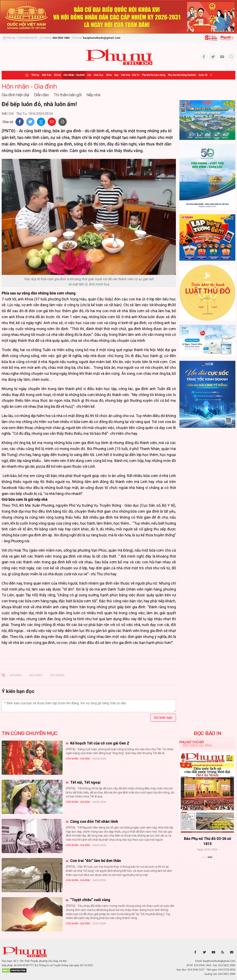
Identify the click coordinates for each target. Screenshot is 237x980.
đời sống (36, 675)
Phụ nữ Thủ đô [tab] (192, 742)
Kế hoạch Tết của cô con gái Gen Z (99, 743)
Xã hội (57, 75)
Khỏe (109, 75)
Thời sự (35, 75)
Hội (89, 75)
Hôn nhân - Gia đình (74, 75)
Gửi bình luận (163, 718)
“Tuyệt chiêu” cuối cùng (90, 900)
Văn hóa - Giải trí (130, 75)
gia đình (16, 675)
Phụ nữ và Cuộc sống (153, 75)
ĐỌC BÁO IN (207, 733)
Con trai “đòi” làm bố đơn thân (95, 861)
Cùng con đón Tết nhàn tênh (94, 821)
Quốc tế (203, 75)
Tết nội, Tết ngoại (85, 782)
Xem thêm (207, 864)
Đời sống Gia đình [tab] (197, 745)
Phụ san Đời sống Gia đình (182, 75)
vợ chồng (57, 675)
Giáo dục (99, 75)
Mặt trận (47, 75)
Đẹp (116, 75)
